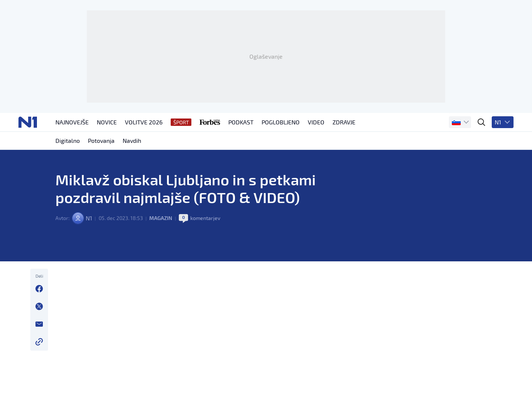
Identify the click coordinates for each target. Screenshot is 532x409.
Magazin (161, 218)
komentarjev (205, 218)
